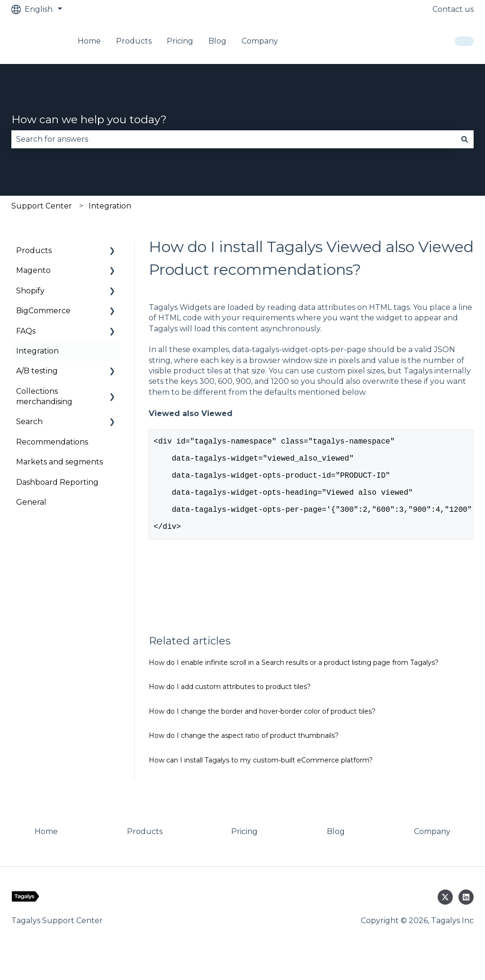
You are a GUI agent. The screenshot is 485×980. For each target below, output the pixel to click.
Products (134, 41)
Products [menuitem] (34, 250)
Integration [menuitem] (37, 351)
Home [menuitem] (46, 852)
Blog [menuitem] (336, 852)
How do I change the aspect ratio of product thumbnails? (244, 756)
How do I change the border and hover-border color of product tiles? (262, 732)
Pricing (180, 41)
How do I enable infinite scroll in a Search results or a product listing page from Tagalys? (294, 683)
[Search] (465, 139)
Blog (217, 41)
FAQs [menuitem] (26, 331)
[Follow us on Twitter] (445, 918)
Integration (110, 206)
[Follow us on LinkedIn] (466, 918)
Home (89, 41)
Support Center (42, 206)
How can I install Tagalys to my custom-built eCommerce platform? (261, 781)
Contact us (453, 9)
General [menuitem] (31, 502)
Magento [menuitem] (33, 270)
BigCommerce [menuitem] (43, 311)
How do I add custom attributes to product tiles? (230, 708)
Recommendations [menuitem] (52, 442)
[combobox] (234, 139)
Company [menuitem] (432, 852)
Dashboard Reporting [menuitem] (57, 482)
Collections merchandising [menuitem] (44, 396)
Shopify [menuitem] (30, 291)
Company (260, 41)
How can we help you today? (89, 119)
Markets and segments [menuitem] (59, 462)
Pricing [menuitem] (244, 852)
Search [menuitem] (29, 422)
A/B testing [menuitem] (37, 371)
